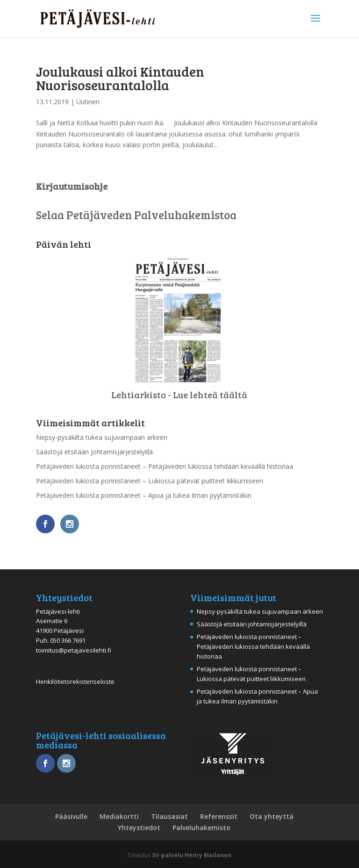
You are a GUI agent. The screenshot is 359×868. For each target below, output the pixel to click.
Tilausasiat (169, 816)
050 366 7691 (68, 640)
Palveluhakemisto (201, 828)
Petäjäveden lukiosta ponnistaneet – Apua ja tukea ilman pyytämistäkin (144, 495)
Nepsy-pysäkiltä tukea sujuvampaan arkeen (102, 437)
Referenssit (219, 816)
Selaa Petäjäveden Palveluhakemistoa (136, 215)
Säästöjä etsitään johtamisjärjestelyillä (94, 452)
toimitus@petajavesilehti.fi (74, 650)
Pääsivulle (71, 816)
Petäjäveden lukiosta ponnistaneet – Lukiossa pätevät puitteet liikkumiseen (150, 481)
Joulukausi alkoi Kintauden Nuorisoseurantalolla (120, 78)
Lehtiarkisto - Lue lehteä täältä (179, 395)
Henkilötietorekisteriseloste (75, 681)
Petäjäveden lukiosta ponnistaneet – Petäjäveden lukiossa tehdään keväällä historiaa (165, 466)
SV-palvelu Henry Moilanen (192, 855)
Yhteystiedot (139, 828)
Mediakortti (119, 816)
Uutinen (88, 102)
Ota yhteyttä (272, 816)
